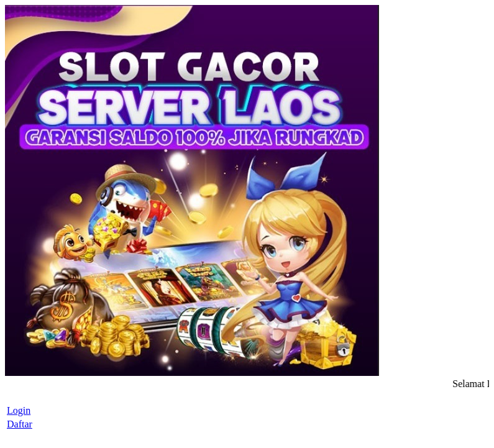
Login (19, 410)
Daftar (20, 424)
